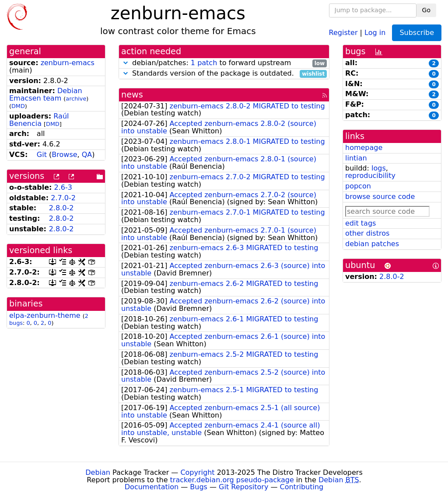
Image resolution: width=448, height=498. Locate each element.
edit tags (360, 223)
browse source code (380, 197)
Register (343, 32)
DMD (18, 106)
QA (87, 155)
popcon (358, 186)
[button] (126, 63)
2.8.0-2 (61, 208)
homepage (364, 148)
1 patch (204, 63)
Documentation (152, 487)
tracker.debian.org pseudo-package (232, 480)
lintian (356, 158)
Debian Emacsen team (46, 94)
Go (426, 10)
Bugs (199, 487)
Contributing (302, 487)
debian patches (372, 244)
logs (379, 168)
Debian (98, 472)
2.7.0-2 (63, 198)
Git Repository (243, 487)
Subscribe (417, 33)
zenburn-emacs (68, 63)
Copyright (197, 472)
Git (42, 155)
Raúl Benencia (39, 120)
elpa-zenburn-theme (45, 315)
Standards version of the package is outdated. (224, 74)
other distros (367, 233)
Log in (375, 32)
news (132, 95)
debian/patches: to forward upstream (224, 63)
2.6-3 (63, 187)
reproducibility (370, 176)
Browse (64, 155)
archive (76, 99)
